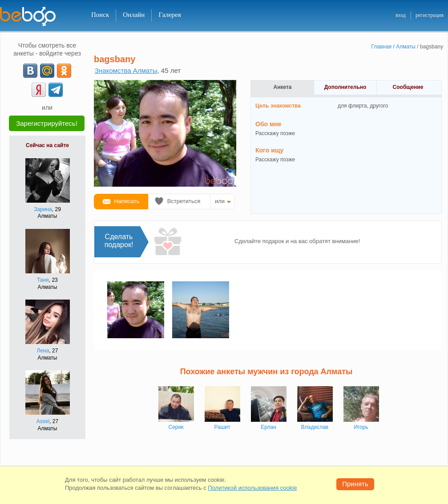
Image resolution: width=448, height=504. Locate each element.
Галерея (170, 15)
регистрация (430, 15)
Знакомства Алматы (126, 70)
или (220, 201)
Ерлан (268, 427)
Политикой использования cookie (252, 488)
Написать (127, 201)
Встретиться (184, 201)
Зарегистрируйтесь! (47, 123)
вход (401, 15)
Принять (355, 484)
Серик (176, 427)
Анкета (283, 87)
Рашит (222, 427)
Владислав (315, 427)
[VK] (30, 71)
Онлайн (134, 15)
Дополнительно (345, 87)
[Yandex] (39, 90)
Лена (43, 351)
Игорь (361, 427)
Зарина (43, 209)
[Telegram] (56, 90)
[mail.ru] (47, 71)
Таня (43, 280)
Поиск (100, 15)
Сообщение (408, 87)
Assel (43, 421)
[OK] (64, 71)
